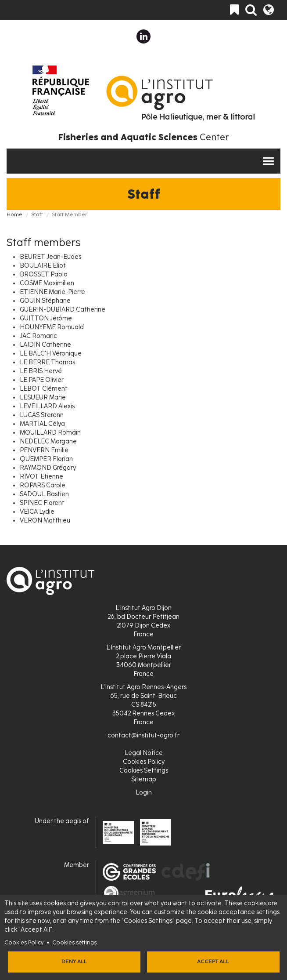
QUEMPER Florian (46, 459)
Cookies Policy (24, 942)
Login (144, 793)
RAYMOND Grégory (48, 468)
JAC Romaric (38, 336)
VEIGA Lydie (37, 512)
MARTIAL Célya (42, 424)
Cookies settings (74, 942)
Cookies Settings (144, 771)
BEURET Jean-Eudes (50, 257)
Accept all (213, 962)
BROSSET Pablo (44, 274)
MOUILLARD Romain (50, 433)
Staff (37, 214)
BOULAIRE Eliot (43, 266)
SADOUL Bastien (44, 494)
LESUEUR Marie (43, 397)
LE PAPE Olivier (42, 380)
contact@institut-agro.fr (143, 735)
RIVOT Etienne (41, 477)
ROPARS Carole (43, 485)
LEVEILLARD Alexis (47, 406)
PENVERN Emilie (44, 450)
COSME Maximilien (47, 283)
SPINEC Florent (42, 503)
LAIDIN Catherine (45, 345)
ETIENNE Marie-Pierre (52, 292)
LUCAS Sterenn (42, 415)
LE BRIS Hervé (41, 371)
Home (14, 214)
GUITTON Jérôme (46, 318)
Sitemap (144, 779)
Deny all (74, 962)
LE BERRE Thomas (47, 362)
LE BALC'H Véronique (51, 354)
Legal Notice (144, 753)
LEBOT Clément (44, 389)
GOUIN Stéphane (45, 301)
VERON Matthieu (45, 521)
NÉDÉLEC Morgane (48, 441)
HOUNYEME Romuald (52, 327)
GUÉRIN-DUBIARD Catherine (63, 310)
